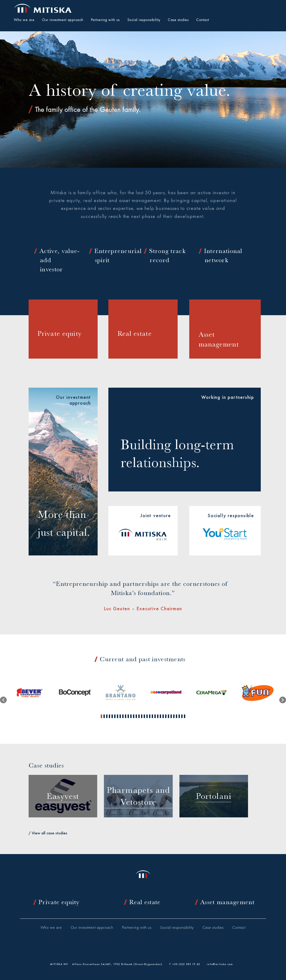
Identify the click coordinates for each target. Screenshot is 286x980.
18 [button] (147, 716)
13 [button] (134, 716)
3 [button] (107, 716)
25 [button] (166, 716)
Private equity (59, 902)
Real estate (145, 902)
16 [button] (142, 716)
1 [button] (101, 716)
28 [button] (174, 716)
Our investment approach (92, 928)
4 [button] (109, 716)
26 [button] (168, 716)
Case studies (213, 928)
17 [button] (144, 716)
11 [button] (128, 716)
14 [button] (136, 716)
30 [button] (179, 716)
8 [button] (120, 716)
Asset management (227, 902)
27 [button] (171, 716)
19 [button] (150, 716)
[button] (3, 700)
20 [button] (152, 716)
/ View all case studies (48, 833)
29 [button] (177, 716)
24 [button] (163, 716)
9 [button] (123, 716)
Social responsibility (177, 928)
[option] (29, 693)
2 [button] (104, 716)
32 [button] (185, 716)
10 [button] (126, 716)
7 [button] (118, 716)
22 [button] (158, 716)
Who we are (51, 928)
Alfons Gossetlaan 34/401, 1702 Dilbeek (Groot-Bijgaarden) (117, 964)
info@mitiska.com (220, 964)
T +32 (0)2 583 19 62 (185, 964)
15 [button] (139, 716)
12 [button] (131, 716)
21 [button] (155, 716)
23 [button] (160, 716)
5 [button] (112, 716)
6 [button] (115, 716)
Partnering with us (137, 928)
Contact (239, 928)
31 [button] (182, 716)
